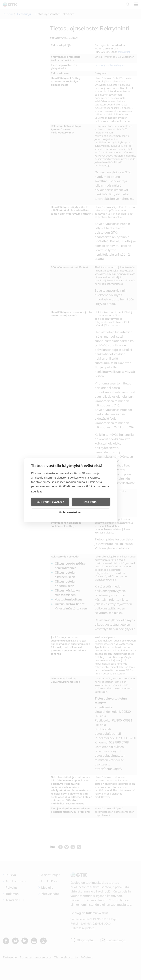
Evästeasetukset (71, 512)
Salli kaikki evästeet (50, 502)
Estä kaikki (91, 502)
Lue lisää (37, 491)
